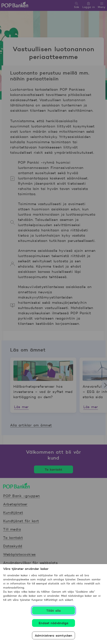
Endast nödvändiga (54, 623)
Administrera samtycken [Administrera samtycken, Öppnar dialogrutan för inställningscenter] (53, 635)
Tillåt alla (53, 611)
